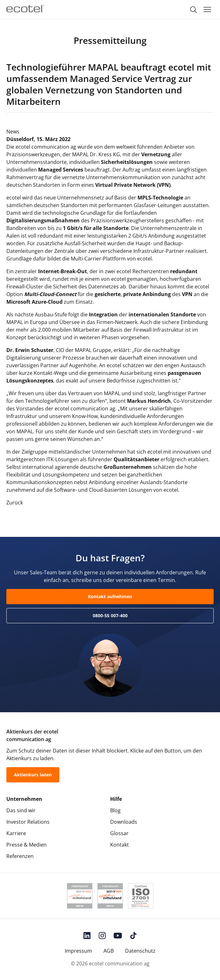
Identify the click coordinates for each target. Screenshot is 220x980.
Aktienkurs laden (33, 775)
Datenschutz (140, 951)
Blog (115, 810)
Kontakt (120, 845)
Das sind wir (21, 810)
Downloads (124, 822)
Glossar (119, 833)
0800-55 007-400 (110, 615)
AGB (109, 951)
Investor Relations (28, 822)
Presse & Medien (27, 845)
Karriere (16, 833)
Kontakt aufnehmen (110, 596)
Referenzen (20, 856)
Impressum (78, 951)
